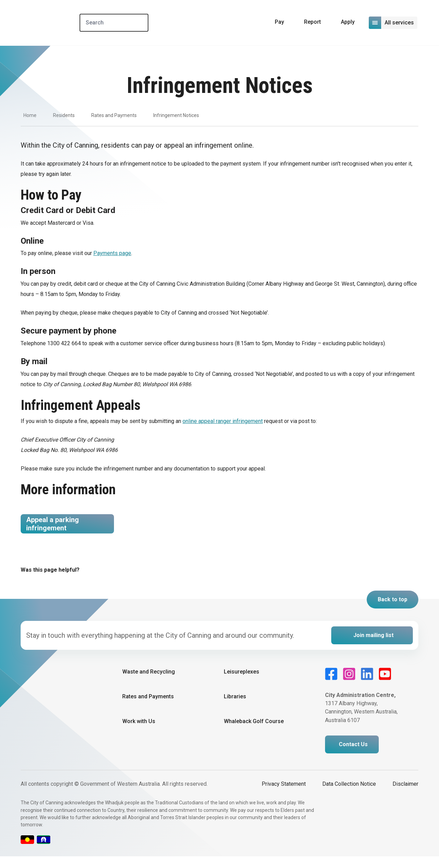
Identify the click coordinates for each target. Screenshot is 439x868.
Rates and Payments (114, 115)
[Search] (127, 23)
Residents (64, 115)
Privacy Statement (284, 796)
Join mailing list (373, 647)
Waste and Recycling (149, 683)
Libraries (235, 708)
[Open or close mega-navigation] (394, 23)
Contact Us (353, 756)
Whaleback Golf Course (254, 733)
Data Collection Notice (349, 796)
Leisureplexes (242, 683)
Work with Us (139, 733)
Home (30, 115)
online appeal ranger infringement (223, 421)
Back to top (393, 611)
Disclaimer (405, 796)
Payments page (112, 253)
